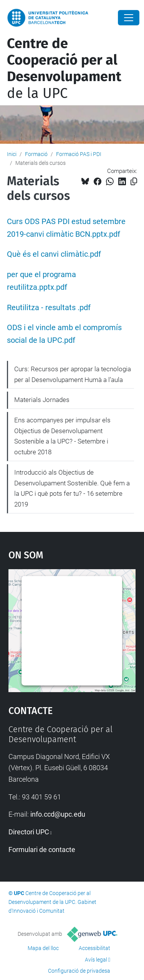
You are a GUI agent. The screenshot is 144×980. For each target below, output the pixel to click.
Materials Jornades (42, 400)
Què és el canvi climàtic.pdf (54, 254)
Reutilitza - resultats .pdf (49, 308)
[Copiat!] (134, 182)
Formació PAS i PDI (79, 154)
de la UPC (64, 68)
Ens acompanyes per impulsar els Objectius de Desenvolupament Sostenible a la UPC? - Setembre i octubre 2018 (62, 436)
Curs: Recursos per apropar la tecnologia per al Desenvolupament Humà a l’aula (73, 374)
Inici (12, 154)
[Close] (129, 18)
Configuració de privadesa (79, 971)
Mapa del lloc (43, 948)
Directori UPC (29, 832)
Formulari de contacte (42, 850)
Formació (36, 154)
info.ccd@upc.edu (58, 814)
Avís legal (96, 960)
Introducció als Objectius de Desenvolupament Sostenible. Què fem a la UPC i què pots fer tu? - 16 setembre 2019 (72, 488)
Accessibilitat (94, 948)
